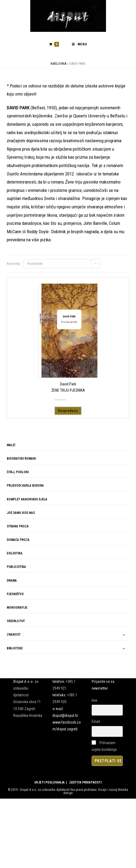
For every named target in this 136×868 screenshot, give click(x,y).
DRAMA (12, 581)
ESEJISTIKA (15, 553)
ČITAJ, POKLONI (18, 472)
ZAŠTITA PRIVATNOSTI (85, 782)
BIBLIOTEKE (15, 648)
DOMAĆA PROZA (18, 540)
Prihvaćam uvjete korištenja (104, 746)
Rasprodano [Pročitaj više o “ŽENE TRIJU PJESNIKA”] (68, 411)
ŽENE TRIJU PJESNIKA (68, 390)
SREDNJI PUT (16, 621)
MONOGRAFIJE (17, 608)
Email (96, 721)
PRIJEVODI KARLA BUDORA (25, 486)
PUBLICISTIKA (16, 567)
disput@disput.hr (65, 716)
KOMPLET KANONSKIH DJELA (27, 499)
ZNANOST (14, 635)
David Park (68, 384)
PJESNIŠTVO (15, 594)
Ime (94, 700)
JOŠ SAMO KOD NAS (21, 513)
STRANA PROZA (18, 526)
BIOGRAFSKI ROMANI (21, 459)
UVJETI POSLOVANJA (49, 782)
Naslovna (58, 64)
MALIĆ (11, 445)
